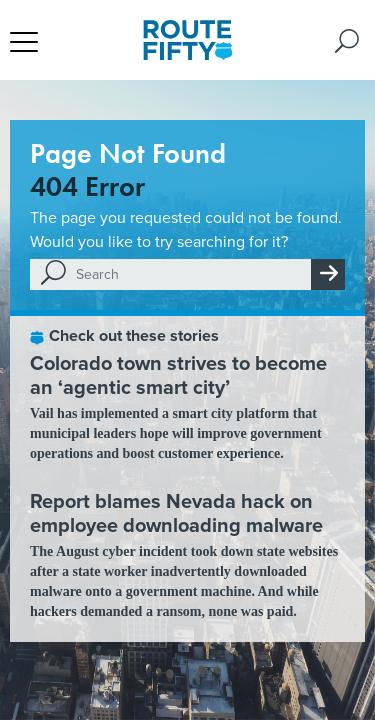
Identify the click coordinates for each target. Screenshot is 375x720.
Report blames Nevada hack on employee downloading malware (176, 513)
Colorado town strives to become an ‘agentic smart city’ (178, 375)
